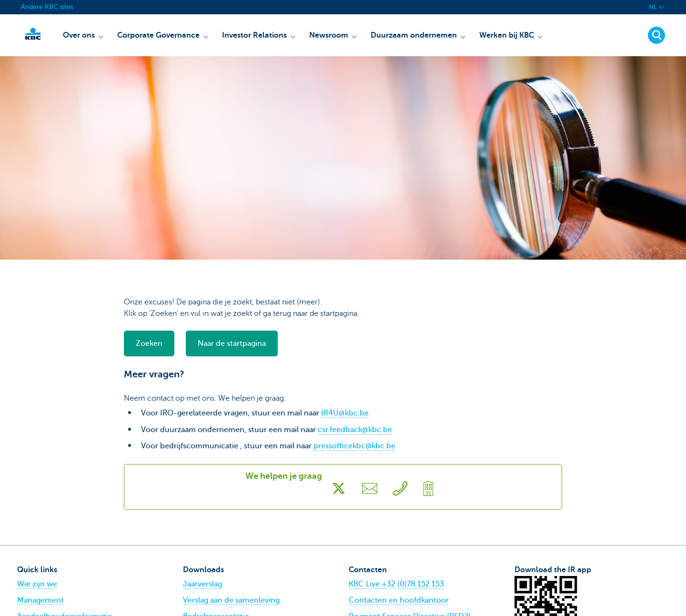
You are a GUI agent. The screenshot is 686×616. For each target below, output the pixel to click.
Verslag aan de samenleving (231, 600)
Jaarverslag (202, 584)
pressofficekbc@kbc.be (354, 446)
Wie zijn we (37, 584)
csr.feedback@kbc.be (355, 430)
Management (40, 600)
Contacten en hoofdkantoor (399, 600)
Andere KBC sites (47, 7)
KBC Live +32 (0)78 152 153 (396, 584)
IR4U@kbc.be (345, 413)
